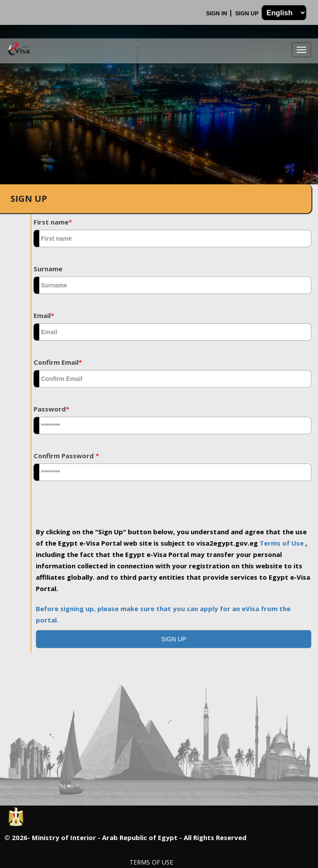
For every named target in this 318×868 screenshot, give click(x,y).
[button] (174, 639)
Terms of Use (282, 543)
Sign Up (248, 13)
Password (51, 409)
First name (53, 222)
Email (44, 315)
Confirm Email (58, 362)
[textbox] (173, 239)
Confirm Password (66, 456)
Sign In (217, 13)
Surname (48, 269)
